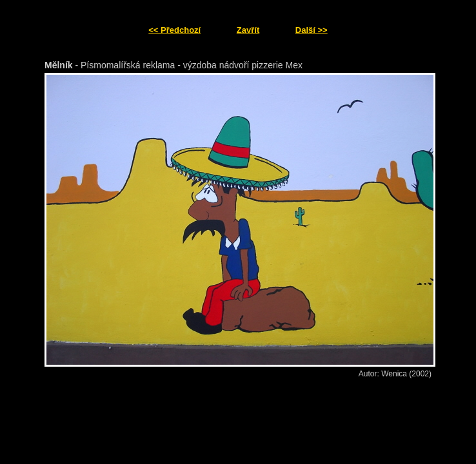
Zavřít (248, 30)
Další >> (312, 30)
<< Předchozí (174, 30)
